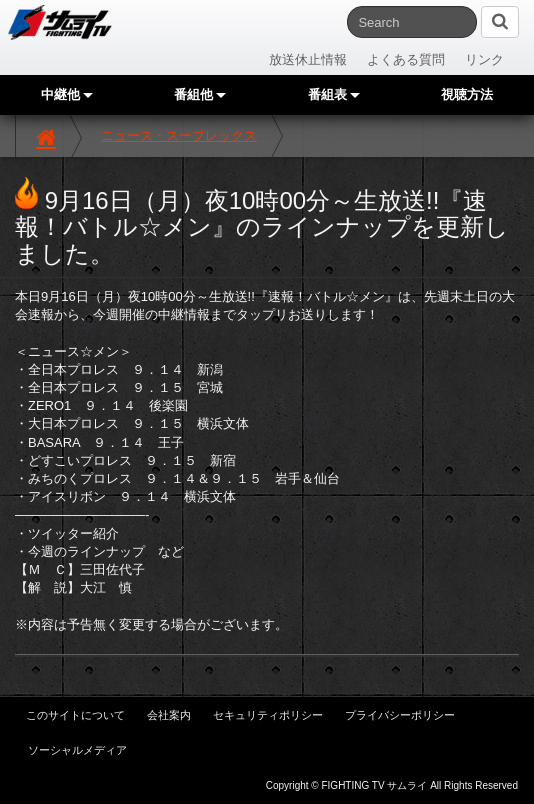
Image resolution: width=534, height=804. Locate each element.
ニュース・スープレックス (179, 135)
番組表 (334, 94)
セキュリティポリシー (268, 715)
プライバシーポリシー (400, 715)
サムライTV (60, 22)
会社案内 (169, 715)
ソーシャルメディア (77, 750)
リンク (484, 59)
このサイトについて (75, 715)
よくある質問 (406, 59)
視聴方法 (467, 94)
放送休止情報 (308, 59)
